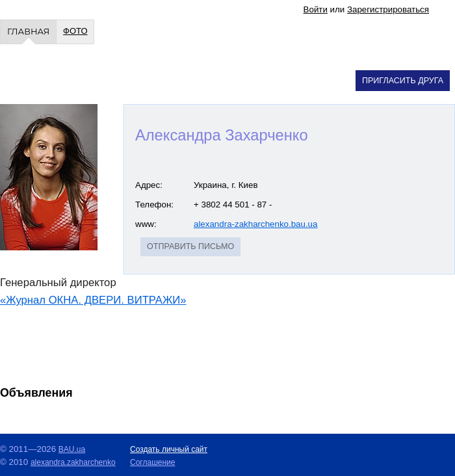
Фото (75, 31)
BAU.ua (72, 449)
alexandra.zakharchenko (73, 462)
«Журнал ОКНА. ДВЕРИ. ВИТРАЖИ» (93, 300)
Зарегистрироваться (388, 9)
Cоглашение (152, 462)
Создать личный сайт (169, 449)
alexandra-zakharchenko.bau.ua (255, 224)
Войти (316, 9)
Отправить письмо (190, 246)
